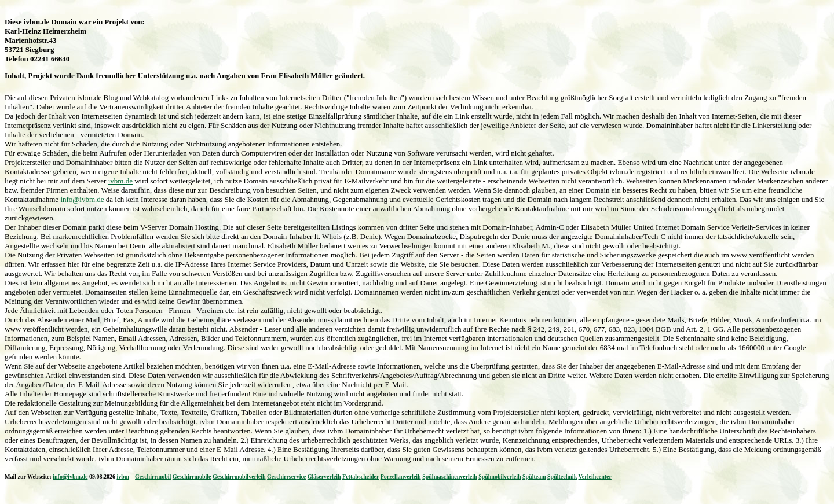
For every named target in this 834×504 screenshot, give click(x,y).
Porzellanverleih (401, 477)
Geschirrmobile (192, 477)
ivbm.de (120, 181)
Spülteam (534, 477)
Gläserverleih (324, 477)
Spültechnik (562, 477)
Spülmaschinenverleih (449, 477)
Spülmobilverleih (500, 477)
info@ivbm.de (82, 199)
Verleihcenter (595, 477)
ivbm (123, 477)
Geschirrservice (286, 477)
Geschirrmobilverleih (239, 477)
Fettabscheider (361, 477)
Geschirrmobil (153, 477)
